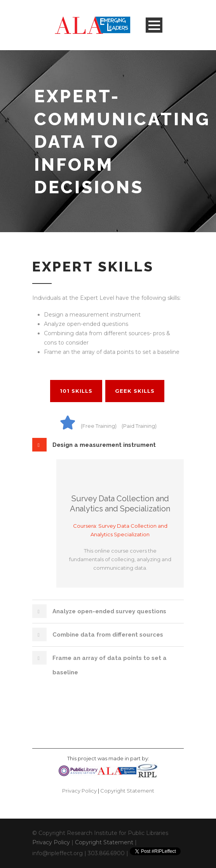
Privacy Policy (79, 791)
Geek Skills (135, 391)
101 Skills (76, 391)
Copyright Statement (127, 791)
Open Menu (154, 25)
